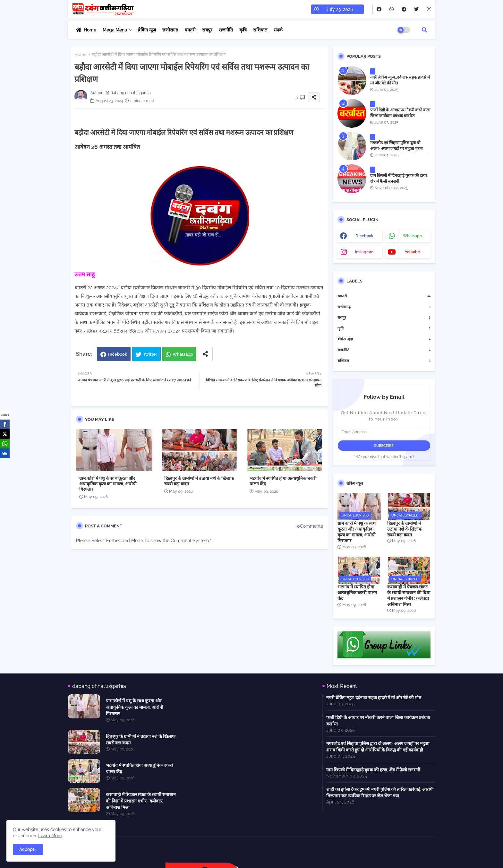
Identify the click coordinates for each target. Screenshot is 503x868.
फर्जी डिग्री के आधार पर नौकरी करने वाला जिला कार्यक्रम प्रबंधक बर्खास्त (400, 113)
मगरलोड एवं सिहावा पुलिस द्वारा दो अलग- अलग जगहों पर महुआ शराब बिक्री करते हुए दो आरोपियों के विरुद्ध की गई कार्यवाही (400, 152)
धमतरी (190, 30)
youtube (412, 252)
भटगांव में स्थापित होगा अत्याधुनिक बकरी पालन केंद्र (283, 481)
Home (90, 30)
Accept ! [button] (28, 849)
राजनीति (226, 30)
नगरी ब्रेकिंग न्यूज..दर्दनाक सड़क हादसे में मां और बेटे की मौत (400, 80)
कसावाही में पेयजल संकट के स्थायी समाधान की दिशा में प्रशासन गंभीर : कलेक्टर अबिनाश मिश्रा (409, 596)
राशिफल (260, 30)
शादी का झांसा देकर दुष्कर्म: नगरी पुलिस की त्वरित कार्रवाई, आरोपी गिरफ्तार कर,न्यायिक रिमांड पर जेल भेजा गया (380, 793)
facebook (364, 236)
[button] (424, 30)
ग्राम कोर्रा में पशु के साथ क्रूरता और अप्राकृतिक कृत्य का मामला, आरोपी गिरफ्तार (108, 484)
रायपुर (207, 30)
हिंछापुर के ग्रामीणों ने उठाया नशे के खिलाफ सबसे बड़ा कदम (199, 481)
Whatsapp (183, 354)
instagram (364, 252)
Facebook (117, 354)
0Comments (310, 526)
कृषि (243, 30)
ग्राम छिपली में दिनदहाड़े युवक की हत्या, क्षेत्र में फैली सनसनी (399, 178)
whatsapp (413, 236)
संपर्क (278, 30)
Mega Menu (115, 30)
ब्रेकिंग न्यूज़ (147, 30)
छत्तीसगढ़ (170, 30)
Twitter (150, 354)
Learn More (50, 836)
